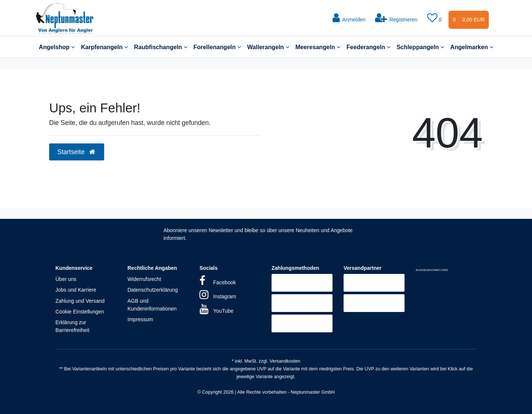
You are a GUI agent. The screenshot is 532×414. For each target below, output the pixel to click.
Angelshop (57, 47)
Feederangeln (369, 47)
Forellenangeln (217, 47)
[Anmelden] (349, 18)
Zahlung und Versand (80, 301)
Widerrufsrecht (144, 279)
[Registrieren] (396, 18)
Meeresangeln (318, 47)
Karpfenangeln (104, 47)
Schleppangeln (420, 47)
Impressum (140, 319)
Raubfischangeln (161, 47)
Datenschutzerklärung (153, 290)
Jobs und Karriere (76, 290)
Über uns (66, 279)
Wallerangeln (268, 47)
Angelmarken (472, 47)
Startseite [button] (77, 152)
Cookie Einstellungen (80, 312)
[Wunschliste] (435, 18)
